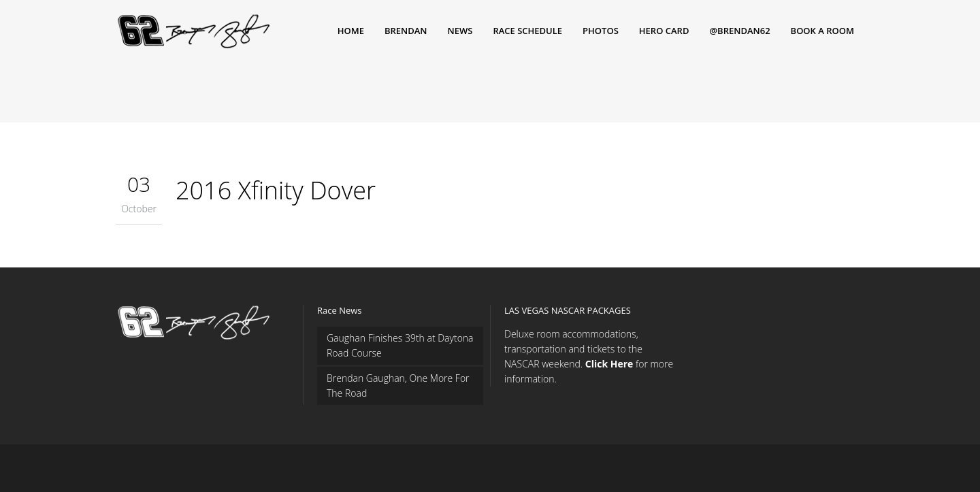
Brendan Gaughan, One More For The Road (398, 386)
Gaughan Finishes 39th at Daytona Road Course (400, 345)
